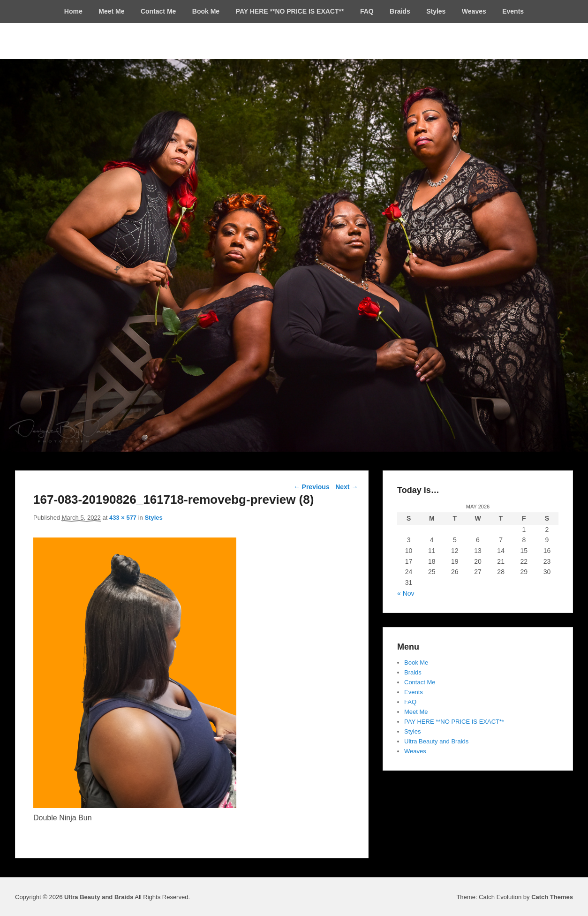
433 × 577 (123, 518)
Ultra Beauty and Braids (436, 741)
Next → (347, 487)
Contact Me (158, 11)
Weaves (474, 11)
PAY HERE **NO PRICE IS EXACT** (290, 11)
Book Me (206, 11)
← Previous (312, 487)
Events (513, 11)
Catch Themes (552, 897)
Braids (400, 11)
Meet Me (111, 11)
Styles (436, 11)
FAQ (367, 11)
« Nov (406, 593)
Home (73, 11)
